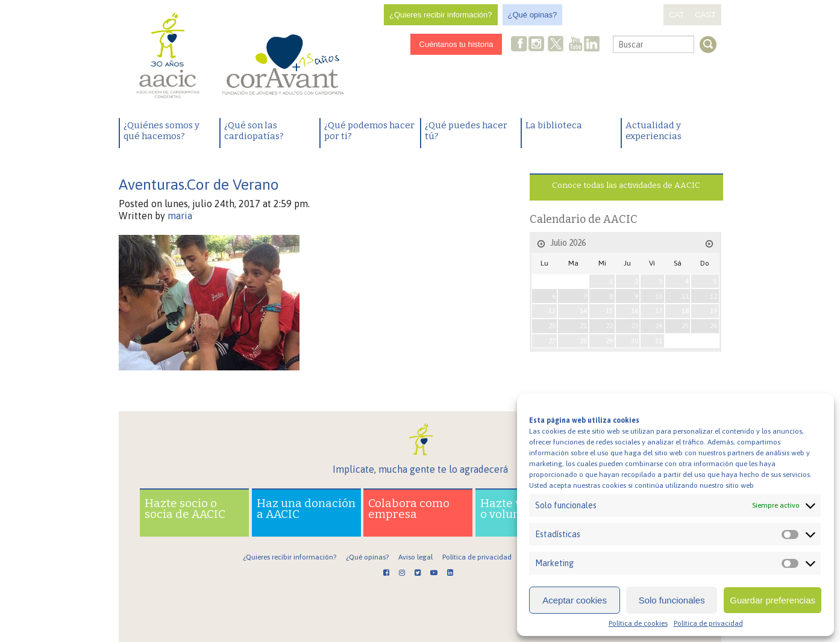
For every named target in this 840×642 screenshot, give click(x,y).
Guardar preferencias (773, 600)
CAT (676, 15)
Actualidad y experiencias (654, 131)
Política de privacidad (708, 623)
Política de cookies (638, 623)
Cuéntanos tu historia (456, 44)
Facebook (519, 45)
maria (180, 216)
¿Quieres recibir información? (441, 15)
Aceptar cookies (575, 600)
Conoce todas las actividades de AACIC (626, 185)
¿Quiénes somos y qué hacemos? (161, 131)
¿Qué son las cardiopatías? (254, 131)
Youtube (575, 45)
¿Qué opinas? (533, 15)
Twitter (556, 45)
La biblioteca (554, 125)
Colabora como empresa (409, 509)
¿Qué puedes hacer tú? (466, 131)
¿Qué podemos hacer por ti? (369, 131)
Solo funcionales (672, 600)
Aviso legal (415, 557)
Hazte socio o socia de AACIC (185, 509)
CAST (705, 15)
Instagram (538, 45)
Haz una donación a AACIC (306, 509)
